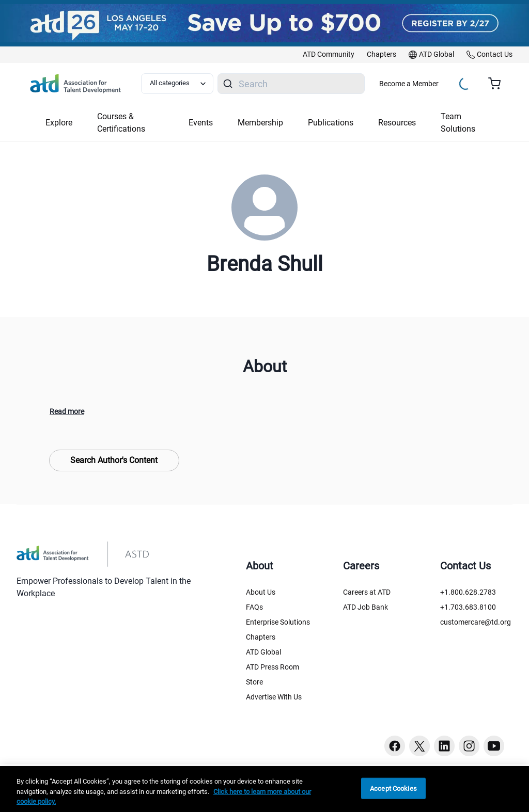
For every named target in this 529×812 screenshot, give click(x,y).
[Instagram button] (469, 746)
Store (254, 682)
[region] (264, 789)
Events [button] (201, 123)
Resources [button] (397, 123)
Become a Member (409, 84)
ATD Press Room (273, 667)
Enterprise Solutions (278, 622)
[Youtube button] (494, 746)
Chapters (261, 637)
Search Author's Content (114, 460)
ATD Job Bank (365, 607)
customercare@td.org (476, 622)
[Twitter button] (419, 746)
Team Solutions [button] (458, 123)
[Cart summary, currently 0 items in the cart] (498, 84)
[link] (329, 55)
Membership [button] (260, 123)
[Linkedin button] (444, 746)
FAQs (254, 607)
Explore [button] (59, 123)
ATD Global (263, 652)
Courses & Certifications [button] (121, 123)
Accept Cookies (393, 788)
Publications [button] (331, 123)
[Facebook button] (395, 746)
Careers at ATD (367, 592)
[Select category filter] (177, 84)
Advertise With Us (274, 697)
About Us (261, 592)
